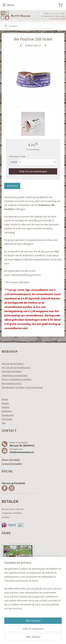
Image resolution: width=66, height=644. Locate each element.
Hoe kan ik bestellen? (13, 363)
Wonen (5, 403)
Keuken (6, 407)
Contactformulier (12, 464)
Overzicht (12, 186)
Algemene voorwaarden (15, 375)
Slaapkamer (8, 415)
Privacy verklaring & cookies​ (17, 379)
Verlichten (7, 419)
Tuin (4, 423)
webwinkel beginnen (45, 632)
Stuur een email (11, 460)
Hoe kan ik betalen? (12, 371)
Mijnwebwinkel (33, 637)
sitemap (29, 632)
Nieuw (5, 399)
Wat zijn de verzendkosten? (16, 367)
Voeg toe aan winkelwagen (33, 171)
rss (35, 632)
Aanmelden (10, 616)
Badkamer (7, 411)
